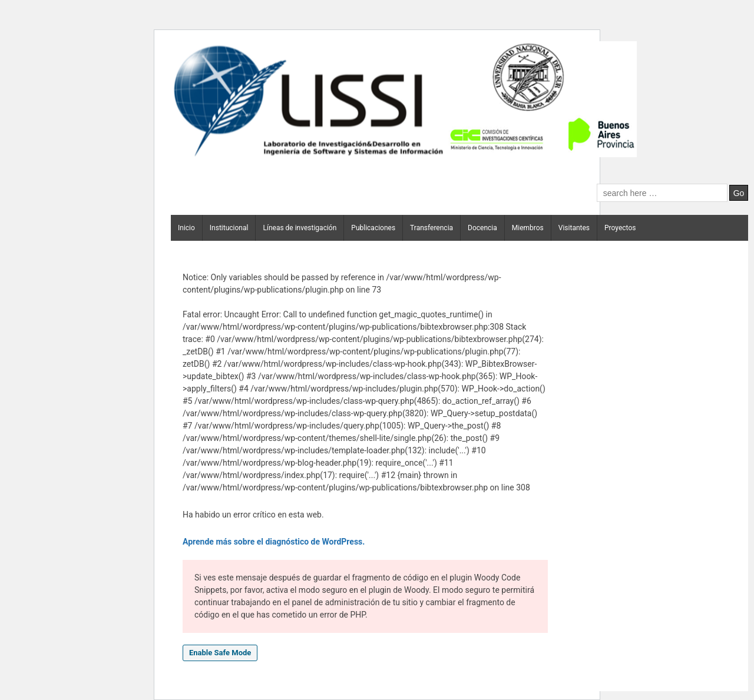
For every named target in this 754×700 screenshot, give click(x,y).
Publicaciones (373, 228)
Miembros (528, 228)
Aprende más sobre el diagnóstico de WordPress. (274, 542)
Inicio (186, 228)
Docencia (482, 228)
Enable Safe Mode (220, 653)
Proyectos (620, 228)
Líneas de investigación (300, 228)
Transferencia (431, 228)
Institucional (229, 228)
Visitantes (574, 228)
